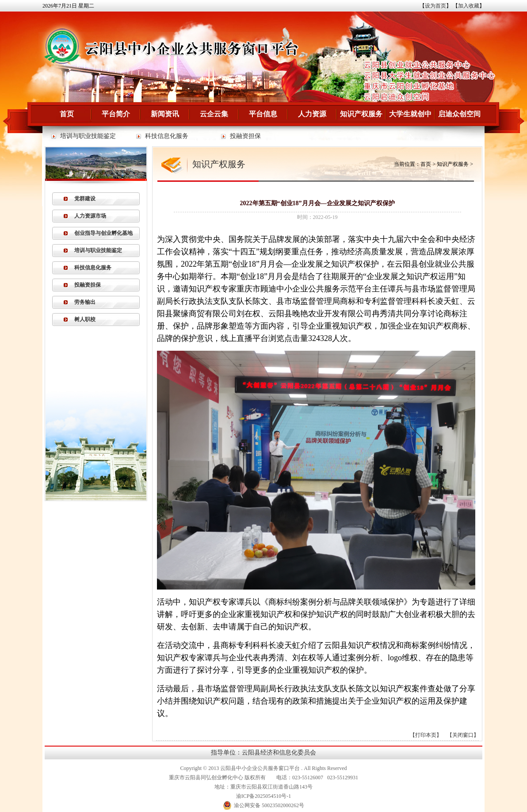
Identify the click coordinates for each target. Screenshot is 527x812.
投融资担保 (245, 136)
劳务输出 (85, 302)
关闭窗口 (463, 735)
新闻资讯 (165, 114)
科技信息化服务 (167, 136)
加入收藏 (469, 6)
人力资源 (312, 114)
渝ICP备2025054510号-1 (264, 796)
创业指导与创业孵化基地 (103, 233)
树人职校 (85, 319)
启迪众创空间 (459, 114)
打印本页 (426, 735)
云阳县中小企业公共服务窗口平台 (260, 768)
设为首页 (435, 6)
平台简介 (116, 114)
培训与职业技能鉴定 (88, 136)
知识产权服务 (361, 114)
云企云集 (214, 114)
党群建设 (85, 199)
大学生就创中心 (410, 118)
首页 (67, 114)
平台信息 (263, 114)
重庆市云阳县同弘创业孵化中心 (206, 778)
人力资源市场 (90, 216)
